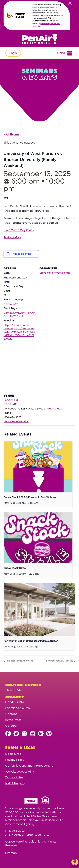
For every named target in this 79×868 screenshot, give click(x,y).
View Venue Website (16, 422)
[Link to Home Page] (39, 39)
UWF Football (18, 316)
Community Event (15, 313)
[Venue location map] (39, 368)
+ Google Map (54, 409)
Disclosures (13, 754)
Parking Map (12, 237)
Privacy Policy (15, 760)
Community (11, 304)
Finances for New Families (19, 661)
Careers (11, 726)
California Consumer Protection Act (30, 766)
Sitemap (11, 853)
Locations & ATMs (17, 708)
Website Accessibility (20, 772)
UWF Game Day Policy (19, 230)
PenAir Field (11, 400)
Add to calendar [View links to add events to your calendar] (22, 254)
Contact (11, 714)
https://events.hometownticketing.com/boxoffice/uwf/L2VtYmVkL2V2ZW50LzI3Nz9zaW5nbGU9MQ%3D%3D (19, 332)
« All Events (12, 135)
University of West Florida (55, 273)
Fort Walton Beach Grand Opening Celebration (31, 641)
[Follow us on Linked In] (41, 735)
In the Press (13, 720)
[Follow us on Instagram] (24, 735)
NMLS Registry (15, 783)
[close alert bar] (70, 3)
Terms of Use (14, 777)
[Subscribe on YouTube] (33, 735)
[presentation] (38, 467)
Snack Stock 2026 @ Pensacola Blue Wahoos (30, 497)
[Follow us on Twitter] (16, 735)
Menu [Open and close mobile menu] (65, 53)
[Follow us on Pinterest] (49, 735)
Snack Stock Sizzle (15, 568)
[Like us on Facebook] (8, 735)
